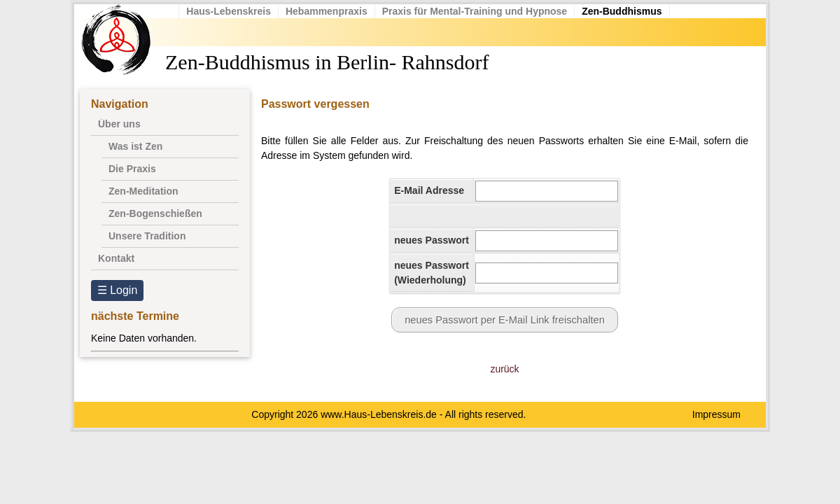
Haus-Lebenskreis (229, 11)
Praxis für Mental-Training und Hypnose (475, 11)
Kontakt (116, 258)
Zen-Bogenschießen (155, 213)
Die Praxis (132, 169)
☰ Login (118, 290)
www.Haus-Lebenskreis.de (379, 414)
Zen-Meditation (143, 191)
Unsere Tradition (147, 236)
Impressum (716, 414)
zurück (504, 369)
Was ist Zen (135, 146)
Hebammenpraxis (327, 11)
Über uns (119, 124)
